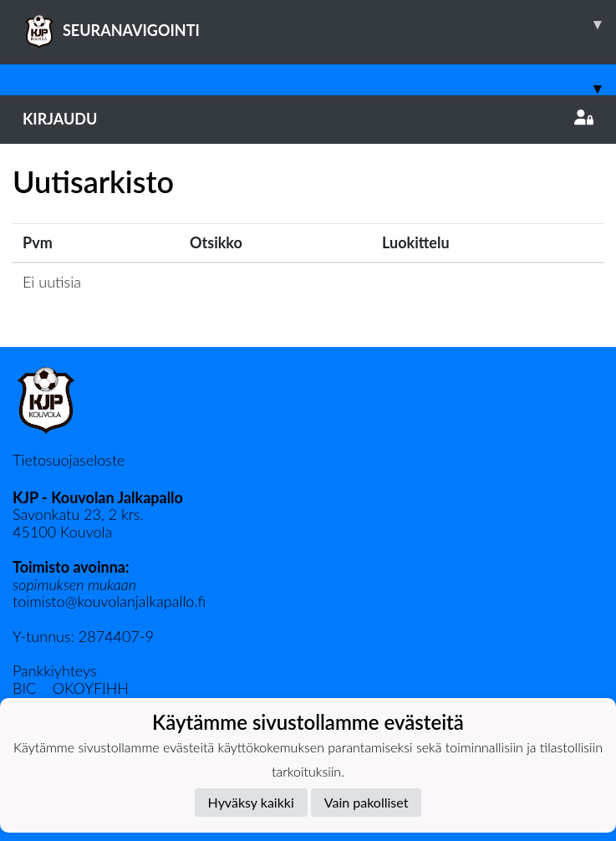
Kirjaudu (308, 119)
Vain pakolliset (367, 802)
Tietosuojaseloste (69, 460)
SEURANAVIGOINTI (319, 24)
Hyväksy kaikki (251, 802)
